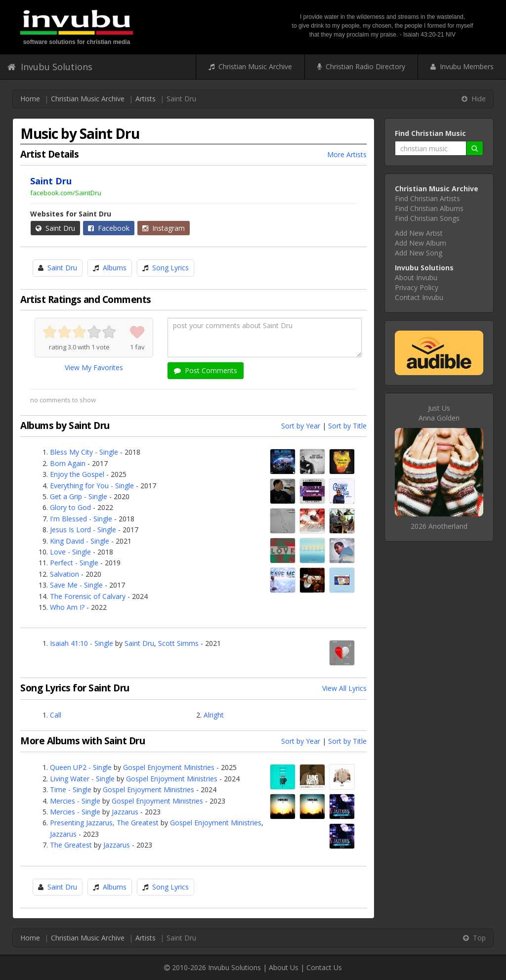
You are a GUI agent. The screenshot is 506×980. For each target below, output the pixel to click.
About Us (284, 967)
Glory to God (70, 507)
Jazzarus (125, 812)
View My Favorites (94, 367)
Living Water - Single (82, 779)
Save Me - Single (76, 585)
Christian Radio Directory (361, 66)
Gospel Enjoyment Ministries (169, 767)
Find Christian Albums (429, 208)
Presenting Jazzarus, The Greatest (104, 823)
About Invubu (416, 277)
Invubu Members (462, 66)
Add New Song (419, 253)
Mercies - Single (75, 801)
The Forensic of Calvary (88, 596)
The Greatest (71, 845)
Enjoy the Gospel (77, 474)
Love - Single (70, 552)
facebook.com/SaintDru (66, 193)
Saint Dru (55, 228)
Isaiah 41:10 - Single (82, 643)
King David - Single (80, 541)
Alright (214, 715)
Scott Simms (178, 643)
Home (30, 99)
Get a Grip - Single (79, 496)
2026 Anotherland (439, 526)
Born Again (68, 463)
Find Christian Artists (427, 198)
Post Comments (206, 370)
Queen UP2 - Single (81, 767)
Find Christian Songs (427, 218)
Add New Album (421, 243)
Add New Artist (419, 233)
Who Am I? (67, 607)
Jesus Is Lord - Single (83, 530)
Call (56, 715)
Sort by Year (301, 426)
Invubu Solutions (50, 67)
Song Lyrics (170, 268)
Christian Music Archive (250, 66)
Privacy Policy (417, 287)
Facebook (109, 228)
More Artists (347, 154)
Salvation (64, 574)
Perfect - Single (74, 563)
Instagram (164, 228)
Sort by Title (347, 426)
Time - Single (71, 789)
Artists (146, 99)
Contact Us (324, 967)
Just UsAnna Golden (439, 413)
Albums (115, 268)
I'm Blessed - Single (81, 519)
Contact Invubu (419, 297)
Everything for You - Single (92, 486)
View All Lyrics (344, 688)
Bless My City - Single (84, 452)
